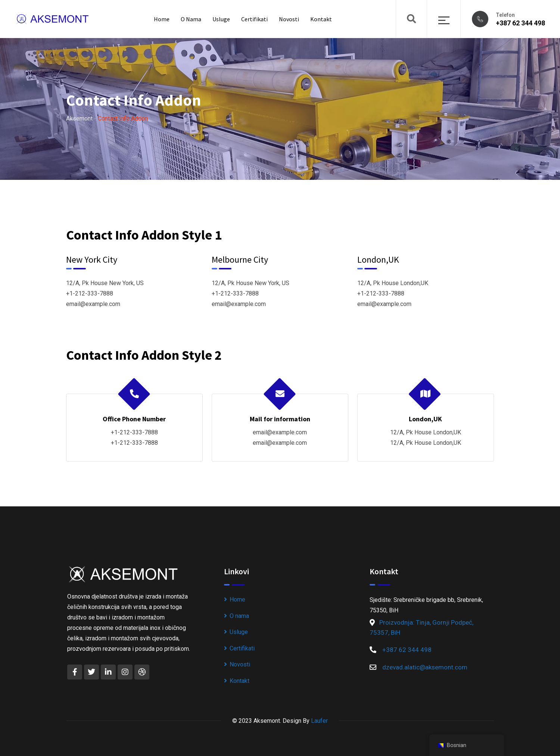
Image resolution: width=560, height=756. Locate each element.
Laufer (319, 721)
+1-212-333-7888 (90, 293)
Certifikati (254, 19)
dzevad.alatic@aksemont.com (425, 667)
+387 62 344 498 (520, 23)
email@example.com (93, 304)
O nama (191, 19)
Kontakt (321, 19)
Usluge (221, 19)
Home (162, 19)
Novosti (289, 19)
